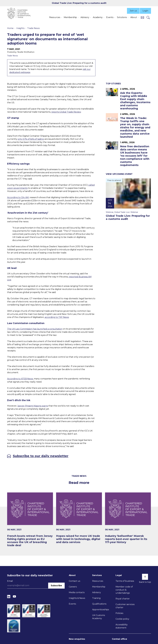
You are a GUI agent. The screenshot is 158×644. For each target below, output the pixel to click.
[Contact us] (142, 17)
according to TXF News (57, 317)
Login (145, 11)
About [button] (134, 17)
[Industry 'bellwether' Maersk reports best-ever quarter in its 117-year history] (128, 518)
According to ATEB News (20, 379)
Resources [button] (55, 17)
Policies (119, 613)
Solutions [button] (122, 17)
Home (10, 28)
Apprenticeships (101, 610)
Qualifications (99, 604)
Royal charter (123, 599)
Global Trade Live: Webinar (126, 212)
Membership (99, 587)
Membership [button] (70, 17)
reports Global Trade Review (66, 112)
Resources (98, 581)
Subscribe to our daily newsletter (41, 456)
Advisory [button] (85, 17)
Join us (133, 11)
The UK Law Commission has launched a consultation (35, 329)
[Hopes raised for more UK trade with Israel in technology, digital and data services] (79, 518)
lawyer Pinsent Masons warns (33, 406)
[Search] (148, 17)
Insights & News (77, 598)
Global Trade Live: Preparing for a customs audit (79, 3)
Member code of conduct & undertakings (124, 590)
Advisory (97, 592)
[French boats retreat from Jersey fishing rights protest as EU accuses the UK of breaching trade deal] (30, 520)
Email (10, 581)
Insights (20, 28)
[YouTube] (14, 596)
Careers (73, 587)
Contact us (74, 581)
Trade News (33, 28)
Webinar (110, 212)
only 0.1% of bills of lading (31, 139)
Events (72, 604)
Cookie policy (122, 619)
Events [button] (110, 17)
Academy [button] (98, 17)
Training (96, 598)
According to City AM (18, 197)
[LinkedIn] (9, 596)
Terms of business (125, 581)
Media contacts (77, 592)
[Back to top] (145, 577)
